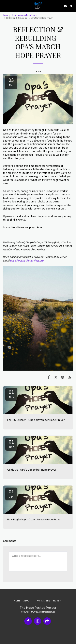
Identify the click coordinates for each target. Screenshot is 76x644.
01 (11, 394)
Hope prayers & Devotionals (24, 15)
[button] (4, 6)
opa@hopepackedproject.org (27, 261)
